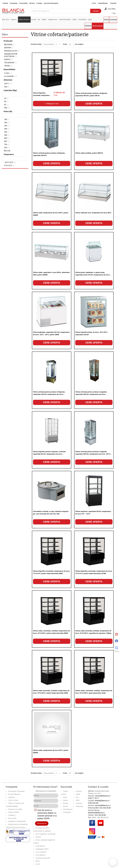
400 (7, 132)
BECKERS (10, 45)
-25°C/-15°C (10, 162)
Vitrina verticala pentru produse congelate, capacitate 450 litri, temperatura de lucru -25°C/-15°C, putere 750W (91, 394)
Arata (65, 44)
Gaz (7, 87)
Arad (65, 797)
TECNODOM (10, 63)
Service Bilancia (14, 794)
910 (7, 148)
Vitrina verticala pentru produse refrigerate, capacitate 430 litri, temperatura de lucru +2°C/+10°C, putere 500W (49, 394)
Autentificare (102, 3)
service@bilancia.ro (102, 805)
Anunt (38, 864)
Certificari (12, 815)
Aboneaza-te (42, 823)
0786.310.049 (93, 803)
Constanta (67, 812)
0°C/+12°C (10, 165)
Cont (93, 3)
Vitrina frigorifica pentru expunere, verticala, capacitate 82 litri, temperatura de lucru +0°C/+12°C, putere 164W (49, 454)
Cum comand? (41, 852)
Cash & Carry (13, 800)
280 (7, 129)
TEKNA (8, 66)
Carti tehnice (40, 846)
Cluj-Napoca (68, 809)
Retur (38, 861)
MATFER (9, 48)
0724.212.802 (93, 808)
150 (7, 119)
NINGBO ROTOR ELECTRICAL (11, 55)
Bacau (66, 800)
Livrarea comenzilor (43, 858)
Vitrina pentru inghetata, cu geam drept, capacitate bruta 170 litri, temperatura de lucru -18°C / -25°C (92, 275)
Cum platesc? (41, 855)
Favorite (113, 3)
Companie (14, 3)
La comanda (11, 76)
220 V (8, 84)
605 (7, 138)
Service (32, 3)
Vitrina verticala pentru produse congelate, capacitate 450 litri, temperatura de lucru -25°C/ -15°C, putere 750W (93, 454)
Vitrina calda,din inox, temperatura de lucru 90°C (93, 213)
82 (6, 105)
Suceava (79, 803)
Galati (78, 794)
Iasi (77, 797)
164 (7, 123)
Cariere (5, 3)
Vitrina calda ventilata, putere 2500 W (89, 153)
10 (6, 98)
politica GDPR (43, 818)
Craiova (79, 791)
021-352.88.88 (100, 815)
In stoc (8, 73)
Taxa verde (12, 818)
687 (7, 141)
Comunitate (23, 3)
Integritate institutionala (17, 821)
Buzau (66, 806)
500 (7, 135)
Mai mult (7, 151)
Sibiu (78, 800)
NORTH (8, 59)
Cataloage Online (42, 849)
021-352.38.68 (105, 808)
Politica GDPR (13, 812)
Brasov (66, 803)
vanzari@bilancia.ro (102, 796)
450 (7, 108)
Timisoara (79, 806)
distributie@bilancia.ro (96, 813)
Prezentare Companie (16, 791)
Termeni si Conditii (15, 809)
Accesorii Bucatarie (51, 3)
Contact (39, 3)
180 (7, 126)
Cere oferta (94, 104)
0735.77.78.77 (93, 798)
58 (6, 101)
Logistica (11, 797)
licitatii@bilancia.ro (102, 801)
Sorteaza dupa (36, 44)
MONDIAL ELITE (12, 51)
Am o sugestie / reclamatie (45, 834)
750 (7, 144)
